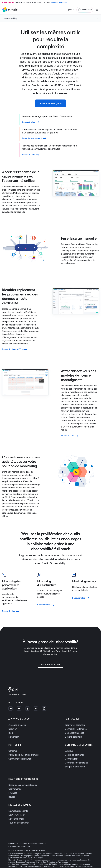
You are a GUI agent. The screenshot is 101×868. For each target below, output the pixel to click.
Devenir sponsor (16, 811)
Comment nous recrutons (20, 751)
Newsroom (14, 729)
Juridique (69, 743)
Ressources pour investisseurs (23, 777)
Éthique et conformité (75, 759)
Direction (13, 721)
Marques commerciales (18, 836)
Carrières (13, 743)
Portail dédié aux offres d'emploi (24, 747)
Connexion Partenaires (76, 721)
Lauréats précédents (18, 803)
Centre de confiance (75, 747)
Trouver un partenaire (75, 717)
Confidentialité (72, 751)
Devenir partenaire (74, 729)
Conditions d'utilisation (37, 836)
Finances (13, 785)
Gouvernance (15, 781)
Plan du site (26, 839)
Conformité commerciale (77, 755)
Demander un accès (75, 725)
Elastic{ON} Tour (16, 807)
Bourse (12, 789)
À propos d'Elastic (17, 717)
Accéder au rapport (60, 2)
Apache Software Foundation (33, 858)
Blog (11, 725)
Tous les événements (19, 815)
